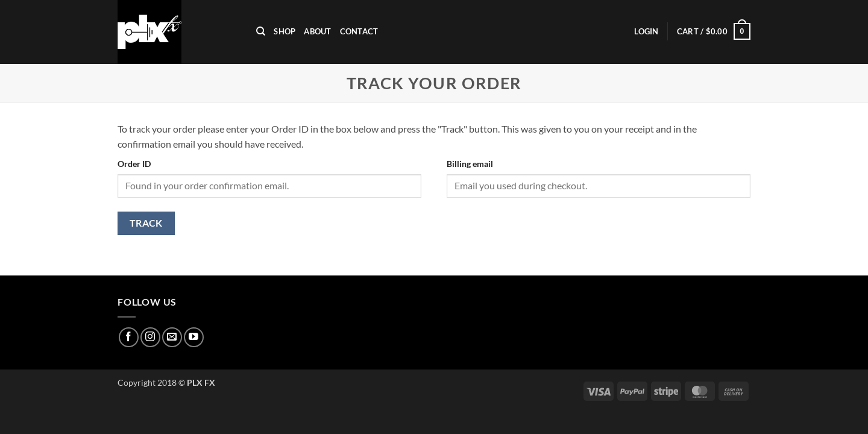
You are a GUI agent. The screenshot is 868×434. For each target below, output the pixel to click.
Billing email (470, 164)
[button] (646, 31)
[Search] (261, 31)
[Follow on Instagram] (150, 337)
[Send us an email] (172, 337)
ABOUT (317, 31)
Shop (285, 31)
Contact (359, 31)
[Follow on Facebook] (129, 337)
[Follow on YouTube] (194, 337)
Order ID (134, 164)
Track (146, 223)
